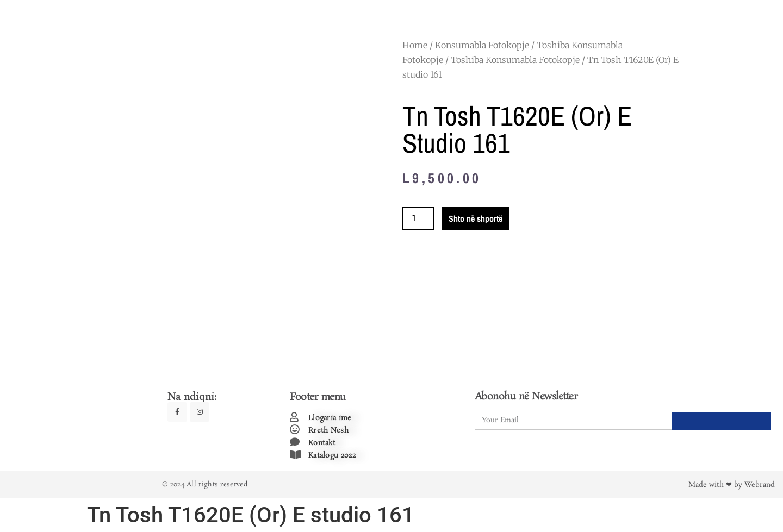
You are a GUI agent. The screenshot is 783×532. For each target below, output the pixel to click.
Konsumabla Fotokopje (482, 45)
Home (415, 45)
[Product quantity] (418, 218)
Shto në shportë (476, 218)
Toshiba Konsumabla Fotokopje (515, 60)
